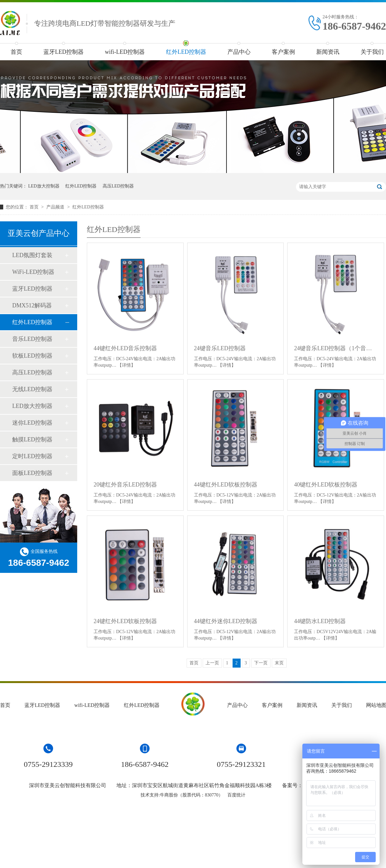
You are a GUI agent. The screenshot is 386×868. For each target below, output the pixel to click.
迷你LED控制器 (32, 423)
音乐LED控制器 (32, 339)
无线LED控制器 (32, 389)
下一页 (261, 663)
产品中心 (239, 52)
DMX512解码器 (32, 305)
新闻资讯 (328, 52)
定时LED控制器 (32, 456)
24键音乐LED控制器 (220, 348)
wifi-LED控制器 (125, 52)
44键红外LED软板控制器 (226, 485)
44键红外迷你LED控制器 (226, 621)
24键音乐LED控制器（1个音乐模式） (336, 348)
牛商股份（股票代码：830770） (191, 795)
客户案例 (283, 52)
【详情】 (126, 365)
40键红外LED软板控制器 (326, 485)
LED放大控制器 (44, 186)
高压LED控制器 (118, 186)
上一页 (212, 663)
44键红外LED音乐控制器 (125, 348)
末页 (279, 663)
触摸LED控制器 (32, 439)
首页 (16, 52)
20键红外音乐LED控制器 (125, 485)
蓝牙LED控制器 (64, 52)
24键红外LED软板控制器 (125, 621)
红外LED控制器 (186, 52)
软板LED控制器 (32, 356)
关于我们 (342, 705)
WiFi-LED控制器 (33, 272)
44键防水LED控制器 (320, 621)
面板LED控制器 (32, 473)
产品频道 (56, 207)
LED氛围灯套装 (32, 255)
